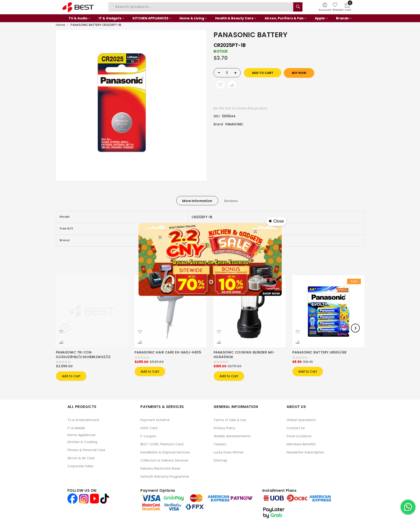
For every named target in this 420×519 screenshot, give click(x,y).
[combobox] (201, 7)
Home (60, 25)
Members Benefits (301, 444)
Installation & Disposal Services (165, 452)
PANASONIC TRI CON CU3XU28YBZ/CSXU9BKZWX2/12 (83, 355)
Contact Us (296, 428)
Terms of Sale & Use (230, 420)
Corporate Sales (80, 466)
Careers (220, 444)
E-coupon (148, 436)
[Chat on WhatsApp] (408, 507)
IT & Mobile (76, 428)
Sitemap (220, 460)
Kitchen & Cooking (82, 442)
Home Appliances (82, 435)
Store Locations (299, 436)
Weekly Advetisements (232, 436)
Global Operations (301, 420)
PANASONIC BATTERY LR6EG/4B (319, 352)
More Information (197, 201)
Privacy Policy (224, 428)
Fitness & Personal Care (86, 450)
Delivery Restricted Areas (160, 468)
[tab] (197, 201)
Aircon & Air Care (81, 458)
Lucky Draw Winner (229, 452)
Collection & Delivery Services (164, 460)
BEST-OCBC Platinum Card (162, 444)
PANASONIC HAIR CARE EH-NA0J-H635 (168, 352)
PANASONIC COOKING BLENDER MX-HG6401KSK (244, 355)
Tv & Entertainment (83, 420)
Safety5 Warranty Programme (165, 477)
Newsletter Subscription (305, 452)
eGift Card (149, 428)
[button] (61, 332)
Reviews (231, 201)
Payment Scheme (155, 420)
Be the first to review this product (240, 108)
